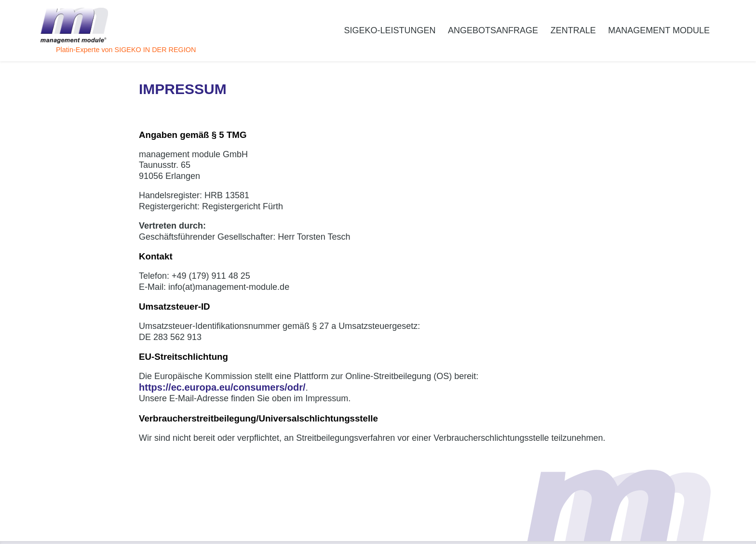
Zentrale (573, 30)
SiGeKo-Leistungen (390, 30)
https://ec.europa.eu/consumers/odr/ (222, 387)
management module (659, 30)
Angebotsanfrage (493, 30)
